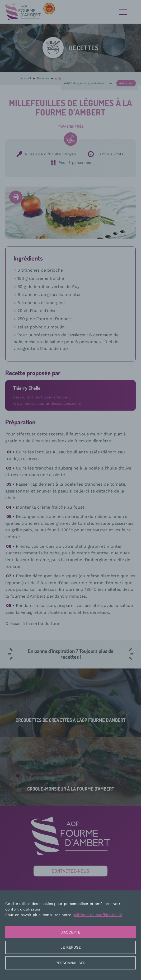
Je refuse (71, 947)
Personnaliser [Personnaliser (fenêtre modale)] (70, 963)
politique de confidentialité (97, 915)
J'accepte (70, 932)
